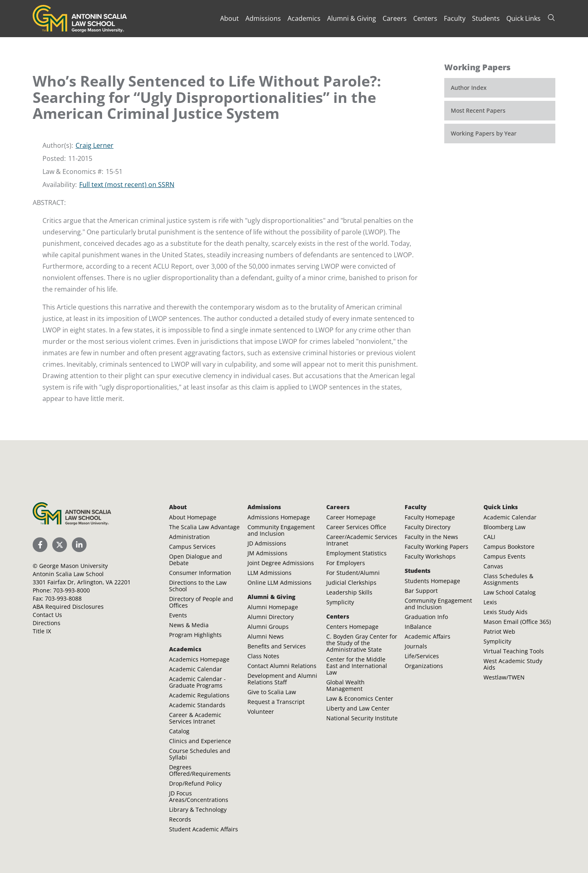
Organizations (424, 666)
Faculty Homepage (430, 517)
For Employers (346, 563)
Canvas (493, 566)
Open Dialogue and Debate (196, 560)
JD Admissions (267, 543)
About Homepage (193, 517)
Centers (425, 18)
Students (486, 18)
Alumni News (266, 636)
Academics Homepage (199, 659)
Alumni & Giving (352, 18)
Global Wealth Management (345, 685)
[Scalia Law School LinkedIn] (79, 545)
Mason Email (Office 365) (517, 622)
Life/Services (422, 656)
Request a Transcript (276, 702)
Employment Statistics (356, 553)
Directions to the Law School (198, 586)
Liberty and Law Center (358, 708)
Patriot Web (499, 631)
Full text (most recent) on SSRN (127, 185)
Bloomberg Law (504, 527)
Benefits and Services (277, 646)
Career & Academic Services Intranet (195, 718)
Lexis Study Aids (506, 612)
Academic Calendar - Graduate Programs (197, 682)
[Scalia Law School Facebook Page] (40, 545)
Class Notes (263, 656)
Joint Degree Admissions (281, 563)
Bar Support (421, 591)
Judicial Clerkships (351, 582)
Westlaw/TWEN (504, 677)
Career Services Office (356, 527)
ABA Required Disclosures (68, 607)
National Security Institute (362, 718)
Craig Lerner (95, 145)
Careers (395, 18)
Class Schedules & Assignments (508, 579)
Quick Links (523, 18)
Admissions (263, 18)
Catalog (179, 731)
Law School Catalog (510, 592)
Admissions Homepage (279, 517)
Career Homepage (351, 517)
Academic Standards (197, 705)
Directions (47, 623)
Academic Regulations (199, 695)
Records (180, 819)
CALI (489, 537)
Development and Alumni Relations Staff (282, 679)
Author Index (469, 88)
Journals (416, 646)
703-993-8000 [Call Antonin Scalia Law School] (71, 590)
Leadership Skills (349, 592)
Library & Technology (198, 810)
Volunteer (261, 712)
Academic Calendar (196, 669)
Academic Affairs (428, 636)
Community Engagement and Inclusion (281, 530)
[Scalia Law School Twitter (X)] (60, 545)
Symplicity (340, 602)
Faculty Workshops (430, 556)
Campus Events (504, 556)
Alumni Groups (268, 627)
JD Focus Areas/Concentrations (199, 796)
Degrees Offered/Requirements (200, 770)
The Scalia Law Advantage (204, 527)
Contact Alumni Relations (282, 666)
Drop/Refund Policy (195, 783)
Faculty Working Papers (437, 547)
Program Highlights (195, 635)
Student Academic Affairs (204, 829)
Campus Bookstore (509, 547)
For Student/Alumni (353, 573)
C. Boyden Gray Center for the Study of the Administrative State (362, 643)
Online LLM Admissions (280, 582)
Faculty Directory (428, 527)
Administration (189, 537)
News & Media (189, 625)
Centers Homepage (352, 627)
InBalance (418, 627)
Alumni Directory (271, 617)
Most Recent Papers (478, 110)
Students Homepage (432, 581)
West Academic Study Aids (513, 664)
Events (178, 615)
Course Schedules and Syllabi (200, 754)
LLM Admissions (269, 573)
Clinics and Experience (200, 741)
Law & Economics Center (360, 698)
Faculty (455, 18)
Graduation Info (426, 617)
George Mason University (73, 566)
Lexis (490, 602)
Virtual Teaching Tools (514, 651)
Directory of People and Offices (201, 602)
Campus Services (192, 547)
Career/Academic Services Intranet (362, 540)
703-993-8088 (63, 598)
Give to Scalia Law (272, 692)
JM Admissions (267, 553)
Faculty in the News (431, 537)
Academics (304, 18)
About (229, 18)
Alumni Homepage (273, 607)
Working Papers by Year (484, 133)
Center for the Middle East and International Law (357, 666)
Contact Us (47, 615)
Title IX (42, 631)
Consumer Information (200, 573)
